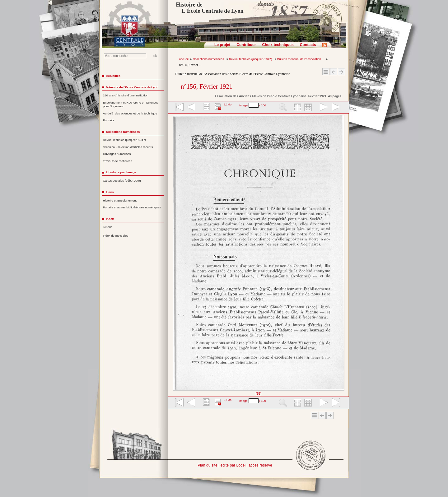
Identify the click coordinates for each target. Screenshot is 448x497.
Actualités (113, 76)
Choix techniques (278, 45)
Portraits (109, 120)
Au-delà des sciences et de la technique (130, 113)
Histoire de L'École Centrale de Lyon (210, 8)
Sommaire (326, 72)
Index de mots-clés (116, 236)
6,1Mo (228, 105)
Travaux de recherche (118, 161)
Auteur (107, 227)
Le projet (222, 45)
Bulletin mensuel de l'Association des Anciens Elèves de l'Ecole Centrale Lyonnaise (233, 74)
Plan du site (208, 465)
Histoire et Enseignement (120, 200)
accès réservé (260, 465)
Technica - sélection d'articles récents (128, 147)
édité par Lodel (233, 465)
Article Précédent (334, 72)
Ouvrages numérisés (117, 154)
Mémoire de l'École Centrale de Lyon (132, 87)
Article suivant (341, 72)
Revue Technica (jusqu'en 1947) (251, 59)
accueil (184, 59)
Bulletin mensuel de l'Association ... (301, 59)
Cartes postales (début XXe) (122, 181)
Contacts (308, 45)
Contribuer (246, 45)
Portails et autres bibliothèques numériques (132, 207)
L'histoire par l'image (121, 172)
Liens (110, 192)
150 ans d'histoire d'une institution (126, 95)
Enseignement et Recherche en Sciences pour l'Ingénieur (131, 105)
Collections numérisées (209, 59)
